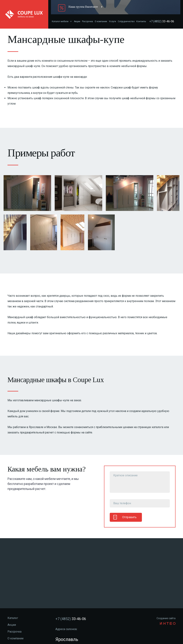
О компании (101, 21)
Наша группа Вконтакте (83, 7)
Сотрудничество (126, 21)
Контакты (141, 21)
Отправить (125, 517)
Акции (77, 21)
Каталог (13, 618)
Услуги (112, 21)
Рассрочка (87, 21)
